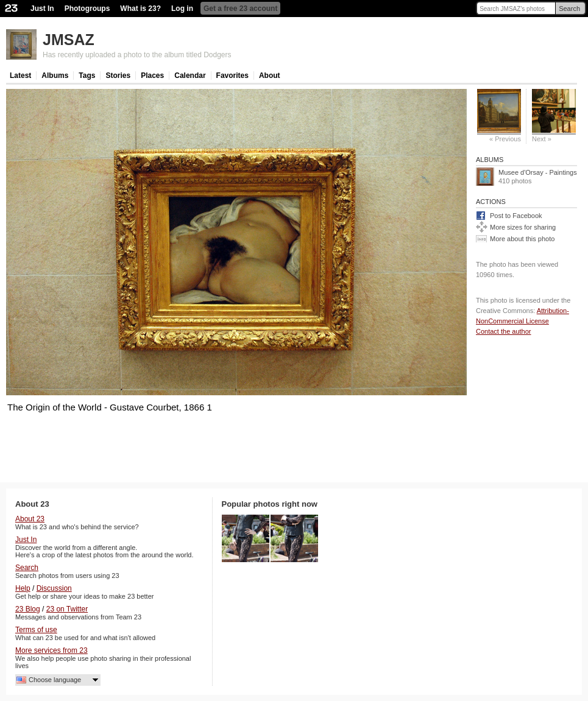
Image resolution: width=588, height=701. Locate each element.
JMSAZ (69, 40)
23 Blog (28, 609)
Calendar (190, 76)
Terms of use (36, 630)
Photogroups (87, 9)
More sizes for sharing (523, 227)
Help (23, 588)
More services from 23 (51, 650)
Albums (55, 76)
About (270, 76)
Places (152, 76)
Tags (87, 76)
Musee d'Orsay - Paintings (538, 172)
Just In (42, 9)
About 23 (30, 519)
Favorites (232, 76)
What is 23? (140, 9)
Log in (182, 9)
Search (569, 9)
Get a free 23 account (240, 9)
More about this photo (522, 239)
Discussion (54, 588)
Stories (118, 76)
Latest (20, 76)
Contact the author (504, 331)
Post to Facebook (516, 216)
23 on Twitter (67, 609)
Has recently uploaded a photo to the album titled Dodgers (137, 55)
